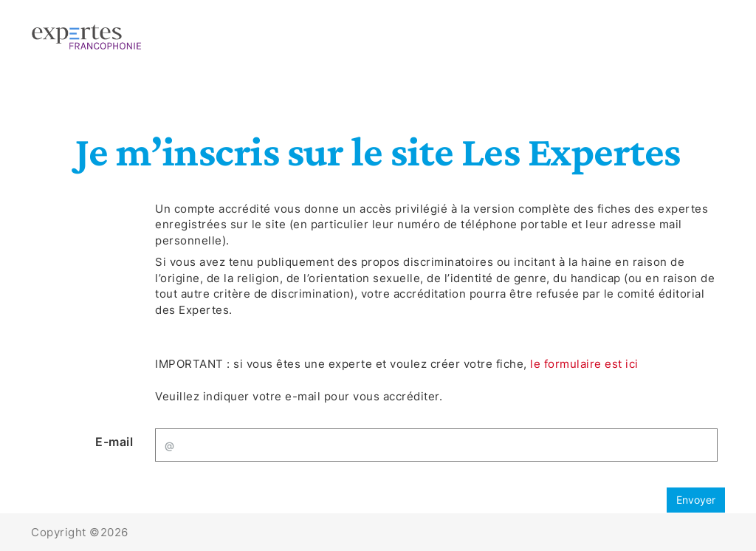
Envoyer (696, 500)
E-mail (114, 442)
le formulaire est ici (584, 364)
